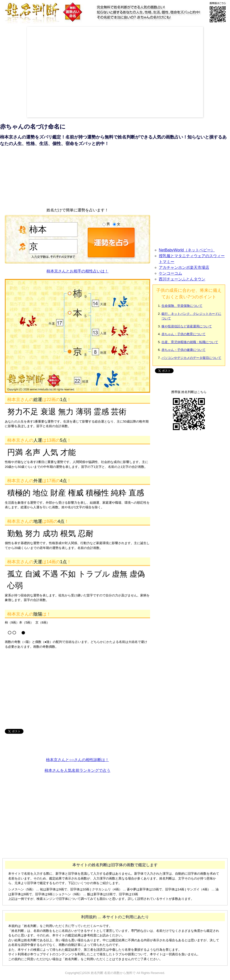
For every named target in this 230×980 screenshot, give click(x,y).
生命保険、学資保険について (182, 306)
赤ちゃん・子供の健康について (184, 350)
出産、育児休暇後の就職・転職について (190, 342)
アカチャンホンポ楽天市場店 (184, 267)
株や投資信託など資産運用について (187, 326)
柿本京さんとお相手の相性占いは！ (77, 271)
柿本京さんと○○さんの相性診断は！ (77, 760)
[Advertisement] (45, 72)
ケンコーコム (170, 273)
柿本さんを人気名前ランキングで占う (77, 770)
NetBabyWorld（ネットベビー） (187, 250)
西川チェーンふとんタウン (182, 279)
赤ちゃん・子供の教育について (184, 334)
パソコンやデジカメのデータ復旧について (191, 358)
